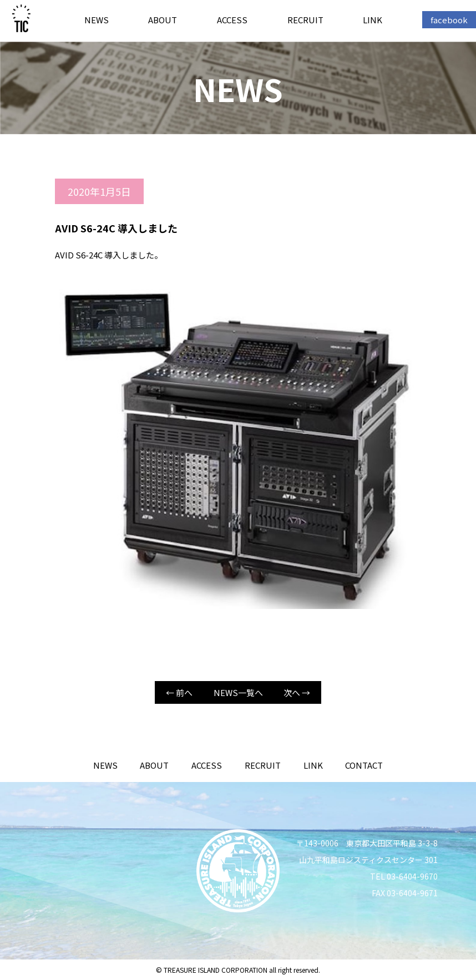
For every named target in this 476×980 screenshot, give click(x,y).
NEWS (97, 20)
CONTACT (364, 765)
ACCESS (232, 20)
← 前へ (179, 692)
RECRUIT (305, 20)
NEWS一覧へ (238, 692)
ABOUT (163, 20)
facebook (449, 20)
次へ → (297, 692)
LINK (373, 20)
